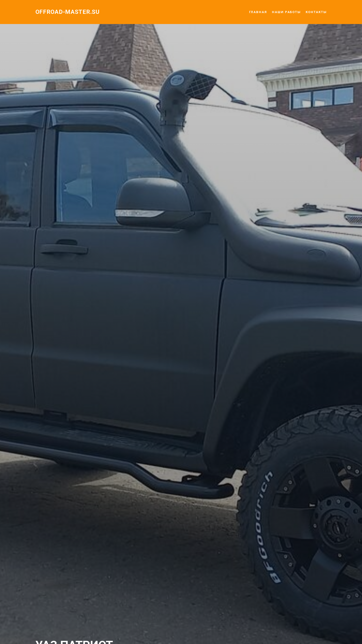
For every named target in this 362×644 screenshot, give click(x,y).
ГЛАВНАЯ (258, 12)
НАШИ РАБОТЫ (286, 12)
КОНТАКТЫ (316, 12)
